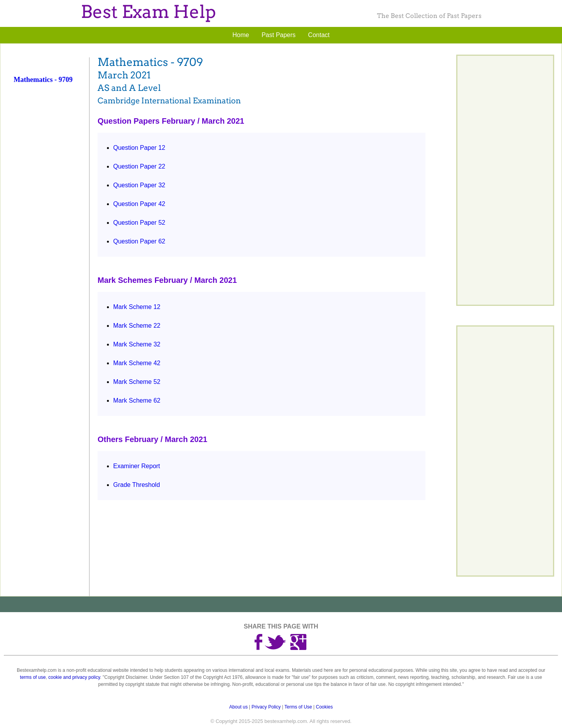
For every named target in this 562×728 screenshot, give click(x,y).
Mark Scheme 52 (137, 382)
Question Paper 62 (139, 241)
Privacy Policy (266, 707)
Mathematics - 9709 (43, 80)
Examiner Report (137, 466)
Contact (319, 35)
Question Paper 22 (139, 166)
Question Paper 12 (139, 148)
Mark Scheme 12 (137, 307)
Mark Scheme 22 (137, 326)
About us (238, 707)
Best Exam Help (148, 12)
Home (241, 35)
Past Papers (278, 35)
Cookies (324, 707)
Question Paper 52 (139, 223)
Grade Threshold (137, 485)
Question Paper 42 (139, 204)
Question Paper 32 (139, 185)
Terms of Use (298, 707)
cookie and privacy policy (74, 677)
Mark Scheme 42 (137, 363)
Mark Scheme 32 (137, 344)
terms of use (33, 677)
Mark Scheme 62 (137, 400)
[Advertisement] (50, 216)
